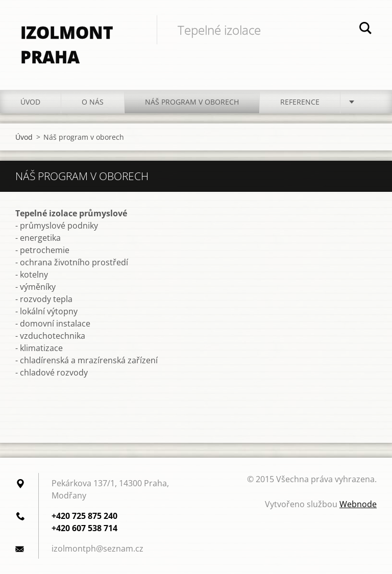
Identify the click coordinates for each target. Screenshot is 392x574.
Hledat (365, 30)
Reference (300, 102)
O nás (93, 102)
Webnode (358, 504)
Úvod (30, 102)
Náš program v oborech (192, 102)
